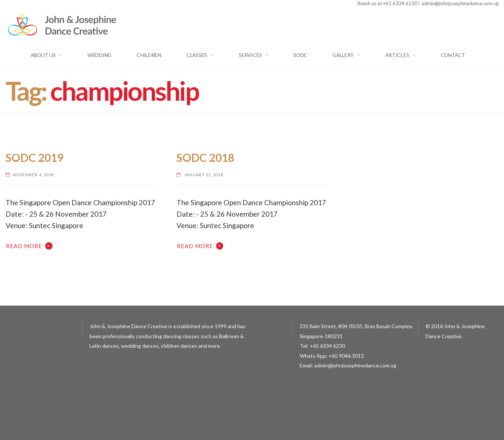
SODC (300, 55)
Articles (397, 55)
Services (250, 55)
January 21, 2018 (204, 175)
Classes (197, 55)
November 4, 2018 (33, 175)
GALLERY (343, 55)
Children (149, 55)
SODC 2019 (34, 158)
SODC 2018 (205, 158)
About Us (43, 55)
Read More (24, 246)
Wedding (99, 55)
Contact (453, 55)
